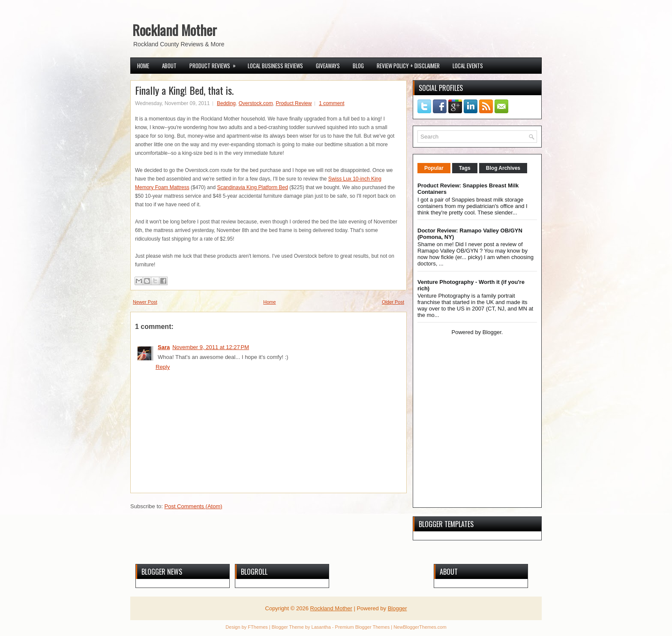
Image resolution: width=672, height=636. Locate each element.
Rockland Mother (175, 30)
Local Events (468, 66)
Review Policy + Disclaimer (408, 66)
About (169, 66)
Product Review (294, 103)
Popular (434, 168)
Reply (163, 367)
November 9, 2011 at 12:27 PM (211, 347)
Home (143, 66)
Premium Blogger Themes (363, 627)
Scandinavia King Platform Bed (252, 187)
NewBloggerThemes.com (420, 627)
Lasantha (321, 627)
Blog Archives (503, 168)
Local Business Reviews (275, 66)
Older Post (393, 302)
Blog (358, 66)
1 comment (331, 103)
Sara (164, 347)
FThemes (258, 627)
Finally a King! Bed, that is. (184, 90)
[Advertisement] (471, 442)
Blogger (492, 332)
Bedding (226, 103)
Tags (465, 168)
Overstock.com (256, 103)
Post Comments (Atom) (193, 506)
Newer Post (145, 302)
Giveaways (328, 66)
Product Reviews (215, 64)
